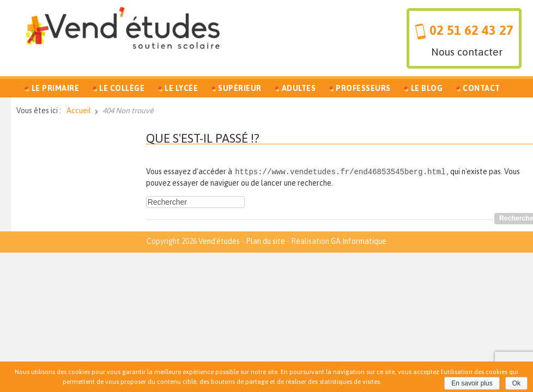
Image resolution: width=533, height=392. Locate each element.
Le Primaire (56, 88)
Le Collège (122, 88)
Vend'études (219, 241)
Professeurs (363, 88)
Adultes (299, 88)
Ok (516, 383)
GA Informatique (359, 241)
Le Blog (427, 88)
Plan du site (265, 241)
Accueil (79, 111)
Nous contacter (467, 52)
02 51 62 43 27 (471, 30)
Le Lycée (181, 88)
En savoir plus (472, 383)
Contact (481, 88)
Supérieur (240, 88)
